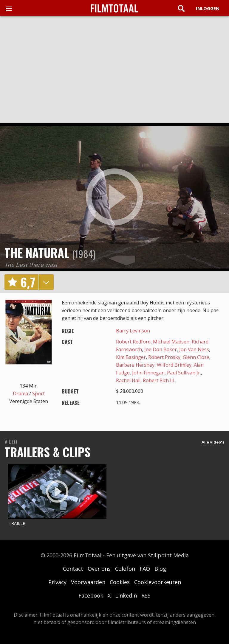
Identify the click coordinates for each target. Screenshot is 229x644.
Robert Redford (133, 342)
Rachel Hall (128, 380)
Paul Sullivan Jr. (184, 373)
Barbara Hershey (135, 365)
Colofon (125, 569)
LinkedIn (126, 595)
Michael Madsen (171, 342)
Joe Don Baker (161, 349)
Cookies (120, 582)
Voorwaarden (88, 582)
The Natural (37, 253)
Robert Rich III (159, 380)
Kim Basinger (131, 357)
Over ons (99, 569)
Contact (73, 569)
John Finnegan (148, 373)
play (114, 197)
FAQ (145, 569)
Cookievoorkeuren (158, 582)
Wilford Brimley (174, 365)
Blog (160, 569)
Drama (20, 393)
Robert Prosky (164, 357)
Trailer (17, 523)
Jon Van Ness (194, 349)
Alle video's (213, 442)
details (46, 282)
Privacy (57, 582)
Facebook (91, 595)
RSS (146, 595)
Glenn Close (196, 357)
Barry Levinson (133, 331)
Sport (38, 393)
